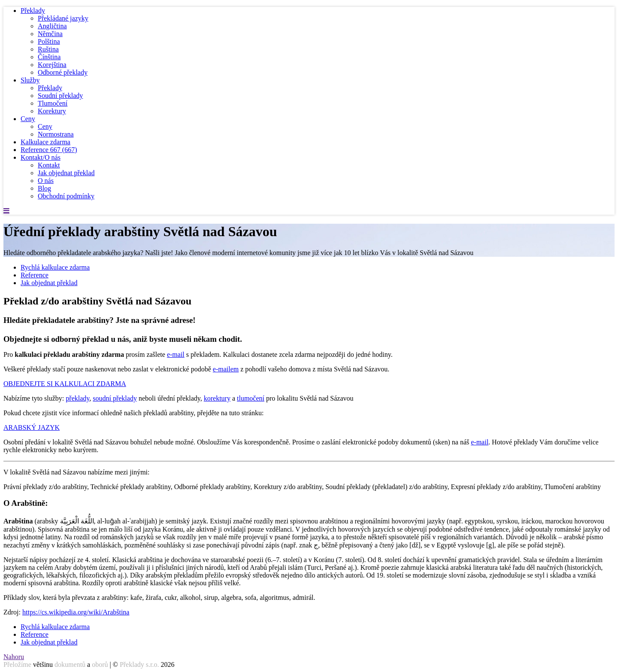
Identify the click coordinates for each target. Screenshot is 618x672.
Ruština (48, 49)
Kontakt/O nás (41, 157)
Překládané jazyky (63, 18)
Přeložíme (17, 664)
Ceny (28, 119)
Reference (49, 150)
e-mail (176, 354)
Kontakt (49, 165)
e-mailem (226, 369)
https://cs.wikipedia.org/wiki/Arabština (76, 612)
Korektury (52, 111)
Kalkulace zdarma (45, 142)
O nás (46, 181)
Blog (44, 188)
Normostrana (56, 134)
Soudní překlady (60, 96)
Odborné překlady (63, 72)
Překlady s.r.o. (139, 664)
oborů (100, 664)
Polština (49, 41)
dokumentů (70, 664)
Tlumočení (53, 103)
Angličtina (52, 26)
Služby (30, 80)
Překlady (33, 11)
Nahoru (14, 657)
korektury (217, 398)
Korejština (52, 65)
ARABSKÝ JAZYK (32, 427)
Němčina (50, 34)
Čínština (49, 57)
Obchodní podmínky (66, 196)
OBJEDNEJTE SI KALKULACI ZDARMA (65, 384)
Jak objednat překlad (66, 173)
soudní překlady (115, 398)
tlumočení (251, 398)
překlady (77, 398)
